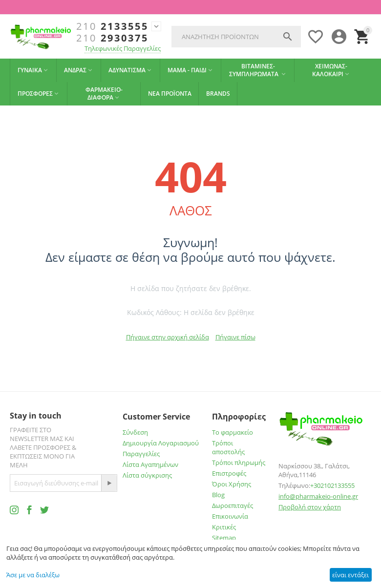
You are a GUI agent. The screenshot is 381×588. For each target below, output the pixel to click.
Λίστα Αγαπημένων (150, 464)
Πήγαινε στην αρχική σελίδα (168, 337)
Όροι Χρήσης (232, 484)
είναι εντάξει (350, 575)
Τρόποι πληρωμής (239, 462)
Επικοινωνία (230, 516)
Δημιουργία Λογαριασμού (161, 443)
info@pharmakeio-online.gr (318, 496)
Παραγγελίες (141, 454)
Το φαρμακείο (233, 432)
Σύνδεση (135, 432)
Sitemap (224, 538)
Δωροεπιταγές (233, 505)
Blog (218, 495)
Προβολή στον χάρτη (310, 507)
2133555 (112, 26)
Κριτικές (224, 527)
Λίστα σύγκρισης (147, 475)
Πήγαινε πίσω (235, 337)
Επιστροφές (229, 473)
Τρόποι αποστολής (228, 447)
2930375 (112, 38)
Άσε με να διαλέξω (33, 575)
